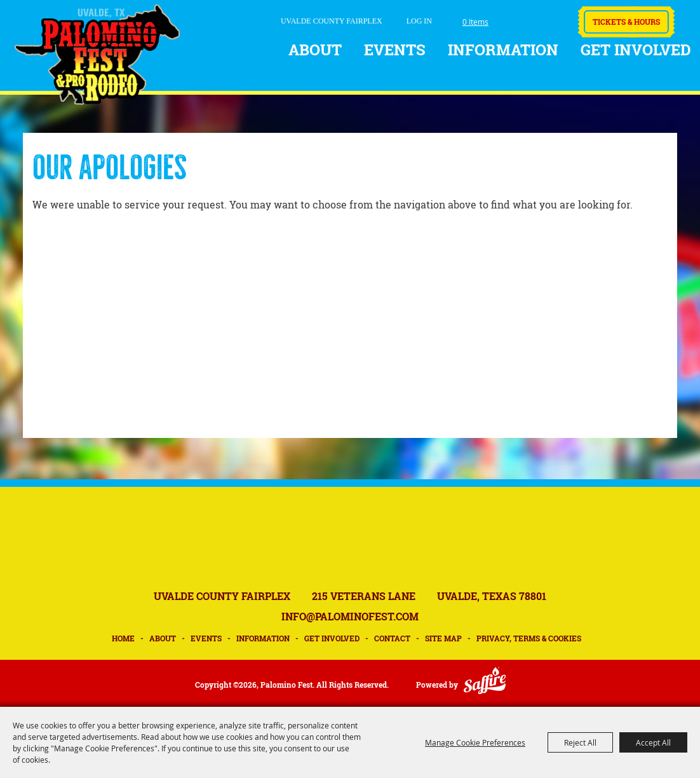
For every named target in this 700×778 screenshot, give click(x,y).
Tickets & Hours (626, 22)
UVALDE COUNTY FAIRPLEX (332, 21)
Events (395, 50)
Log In (419, 21)
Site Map (443, 638)
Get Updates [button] (551, 18)
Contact (392, 638)
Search (516, 19)
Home (123, 638)
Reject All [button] (580, 742)
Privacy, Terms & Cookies (529, 638)
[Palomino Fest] (97, 55)
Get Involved (636, 50)
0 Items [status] (475, 22)
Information (503, 50)
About (315, 50)
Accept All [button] (653, 742)
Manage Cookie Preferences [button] (475, 742)
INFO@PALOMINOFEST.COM (350, 616)
